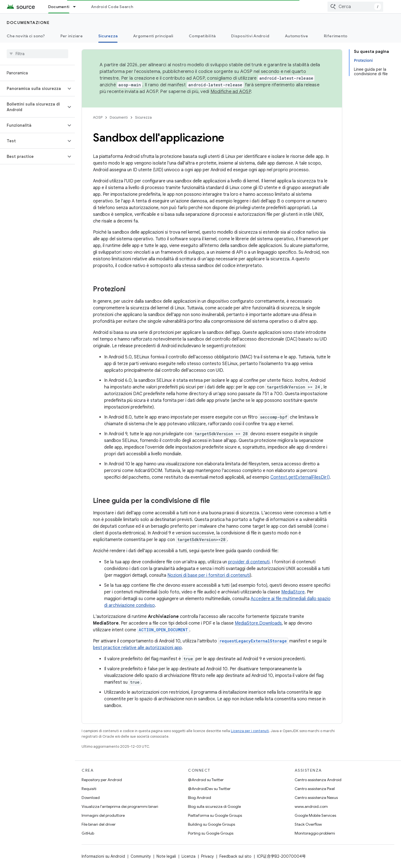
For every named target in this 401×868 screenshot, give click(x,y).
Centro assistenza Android (318, 780)
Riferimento (336, 36)
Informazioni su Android (103, 856)
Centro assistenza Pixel (315, 789)
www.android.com (311, 806)
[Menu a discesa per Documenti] (77, 7)
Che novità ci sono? (26, 36)
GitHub (88, 833)
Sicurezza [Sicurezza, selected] (108, 36)
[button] (33, 89)
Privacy (207, 856)
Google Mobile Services (315, 815)
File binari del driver (99, 824)
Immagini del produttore (103, 815)
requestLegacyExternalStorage (253, 641)
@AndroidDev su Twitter (209, 789)
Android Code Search (112, 7)
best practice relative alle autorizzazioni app (137, 648)
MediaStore (293, 592)
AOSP (98, 117)
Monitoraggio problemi (315, 833)
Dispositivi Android (250, 36)
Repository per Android (102, 780)
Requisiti (89, 789)
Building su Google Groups (211, 824)
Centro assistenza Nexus (316, 798)
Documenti (119, 117)
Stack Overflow (308, 824)
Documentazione (28, 23)
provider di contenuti (249, 562)
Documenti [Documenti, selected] (59, 7)
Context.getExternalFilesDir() (300, 477)
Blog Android (200, 798)
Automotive (297, 36)
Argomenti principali (153, 36)
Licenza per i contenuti (250, 731)
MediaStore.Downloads (258, 623)
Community (141, 856)
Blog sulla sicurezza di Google (214, 806)
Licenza (189, 856)
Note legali (166, 856)
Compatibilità (202, 36)
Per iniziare (72, 36)
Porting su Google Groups (211, 833)
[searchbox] (37, 54)
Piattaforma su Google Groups (215, 815)
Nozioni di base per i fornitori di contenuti (209, 575)
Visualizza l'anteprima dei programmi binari (120, 806)
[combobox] (355, 7)
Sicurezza (143, 117)
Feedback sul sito (235, 856)
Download (91, 798)
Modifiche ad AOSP (231, 92)
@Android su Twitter (206, 780)
